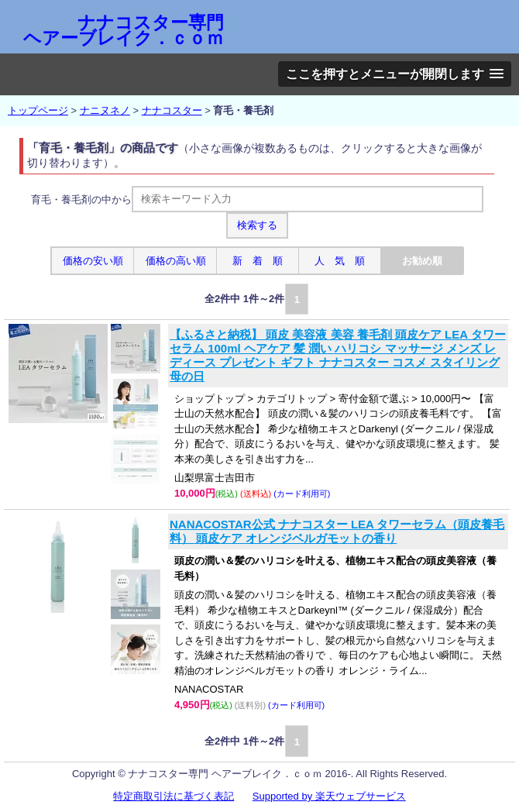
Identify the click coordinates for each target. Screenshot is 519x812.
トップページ (38, 110)
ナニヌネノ (105, 110)
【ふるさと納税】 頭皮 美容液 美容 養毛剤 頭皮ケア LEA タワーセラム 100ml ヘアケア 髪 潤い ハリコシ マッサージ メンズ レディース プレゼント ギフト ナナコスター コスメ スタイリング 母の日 (338, 355)
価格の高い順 (176, 261)
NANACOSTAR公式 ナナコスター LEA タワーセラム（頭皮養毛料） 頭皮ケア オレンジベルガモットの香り (337, 531)
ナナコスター (172, 110)
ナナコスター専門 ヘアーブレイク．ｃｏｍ (124, 30)
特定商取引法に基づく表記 (174, 796)
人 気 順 (340, 261)
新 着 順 (258, 261)
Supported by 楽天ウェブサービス (329, 796)
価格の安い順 (93, 261)
